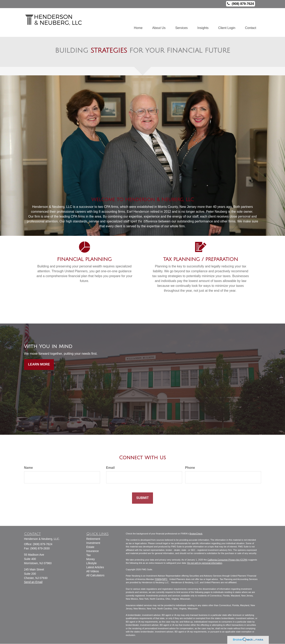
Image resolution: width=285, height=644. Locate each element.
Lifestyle (91, 563)
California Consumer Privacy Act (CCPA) (227, 560)
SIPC (165, 579)
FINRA (158, 579)
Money (91, 559)
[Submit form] (142, 498)
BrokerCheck (196, 534)
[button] (157, 22)
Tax (89, 555)
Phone (190, 468)
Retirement (93, 539)
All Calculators (95, 576)
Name (29, 468)
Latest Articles (95, 567)
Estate (90, 547)
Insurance (92, 551)
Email (110, 468)
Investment (93, 543)
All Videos (93, 571)
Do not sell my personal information (205, 563)
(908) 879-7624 (240, 4)
